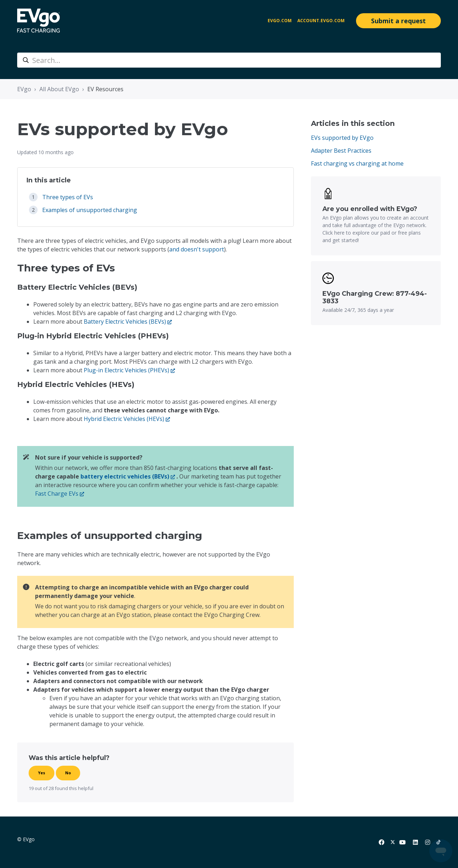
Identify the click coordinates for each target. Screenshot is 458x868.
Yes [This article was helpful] (42, 773)
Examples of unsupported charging (90, 210)
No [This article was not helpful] (68, 773)
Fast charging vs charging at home (357, 163)
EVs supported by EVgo (342, 138)
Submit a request (398, 21)
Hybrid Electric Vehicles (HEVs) (124, 419)
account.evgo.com (321, 21)
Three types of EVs (68, 197)
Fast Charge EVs (57, 494)
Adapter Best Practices (341, 151)
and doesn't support (197, 249)
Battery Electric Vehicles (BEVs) (125, 322)
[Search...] (229, 60)
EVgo (24, 89)
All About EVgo (59, 89)
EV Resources (105, 89)
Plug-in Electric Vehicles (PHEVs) (126, 370)
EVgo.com (280, 21)
